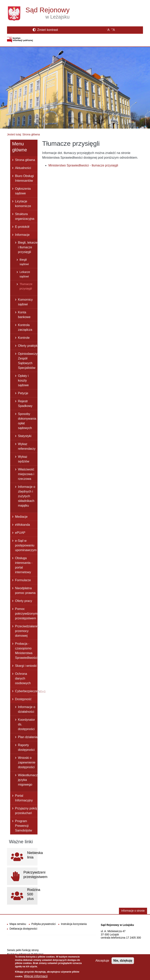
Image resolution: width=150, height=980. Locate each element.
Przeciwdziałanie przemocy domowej (26, 631)
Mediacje (21, 517)
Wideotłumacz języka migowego (28, 780)
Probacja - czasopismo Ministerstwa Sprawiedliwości (26, 651)
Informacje (22, 235)
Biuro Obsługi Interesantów (24, 178)
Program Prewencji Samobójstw (24, 826)
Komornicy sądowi (25, 302)
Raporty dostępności (26, 747)
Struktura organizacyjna (25, 216)
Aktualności (23, 168)
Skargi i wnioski (26, 666)
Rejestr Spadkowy (25, 404)
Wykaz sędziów (24, 459)
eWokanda (22, 525)
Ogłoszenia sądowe (23, 191)
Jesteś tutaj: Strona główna (23, 134)
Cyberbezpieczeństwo (26, 691)
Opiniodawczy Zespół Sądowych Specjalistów (28, 361)
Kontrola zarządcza (25, 327)
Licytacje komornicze (23, 204)
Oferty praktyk (28, 346)
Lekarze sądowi (25, 274)
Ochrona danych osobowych (23, 678)
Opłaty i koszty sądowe (23, 380)
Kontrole (24, 338)
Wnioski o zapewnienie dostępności (27, 762)
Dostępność (23, 699)
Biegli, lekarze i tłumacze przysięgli (28, 247)
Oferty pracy (24, 601)
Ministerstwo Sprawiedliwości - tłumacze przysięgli (83, 165)
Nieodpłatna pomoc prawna (25, 591)
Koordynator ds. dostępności (26, 724)
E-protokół (22, 227)
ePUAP (20, 533)
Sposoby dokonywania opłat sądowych (27, 421)
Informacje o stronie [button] (133, 911)
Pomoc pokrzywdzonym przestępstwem (26, 614)
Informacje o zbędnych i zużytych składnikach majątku (27, 496)
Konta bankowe (24, 315)
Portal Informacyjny (24, 798)
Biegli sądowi (24, 262)
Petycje (23, 393)
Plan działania (28, 737)
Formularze (23, 580)
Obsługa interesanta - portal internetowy (24, 565)
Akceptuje (102, 962)
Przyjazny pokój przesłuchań (26, 811)
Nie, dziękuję (123, 962)
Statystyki (25, 436)
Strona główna (25, 160)
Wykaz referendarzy (27, 446)
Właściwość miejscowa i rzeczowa (26, 474)
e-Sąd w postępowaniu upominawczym (26, 545)
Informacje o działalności (27, 709)
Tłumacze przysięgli (26, 286)
